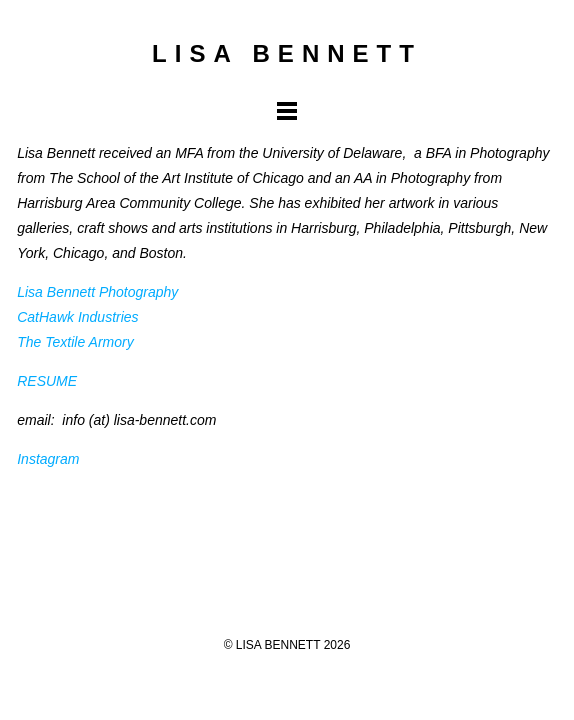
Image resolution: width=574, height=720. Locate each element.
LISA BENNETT (287, 53)
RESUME (47, 381)
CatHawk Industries (77, 317)
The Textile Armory (75, 342)
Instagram (48, 459)
